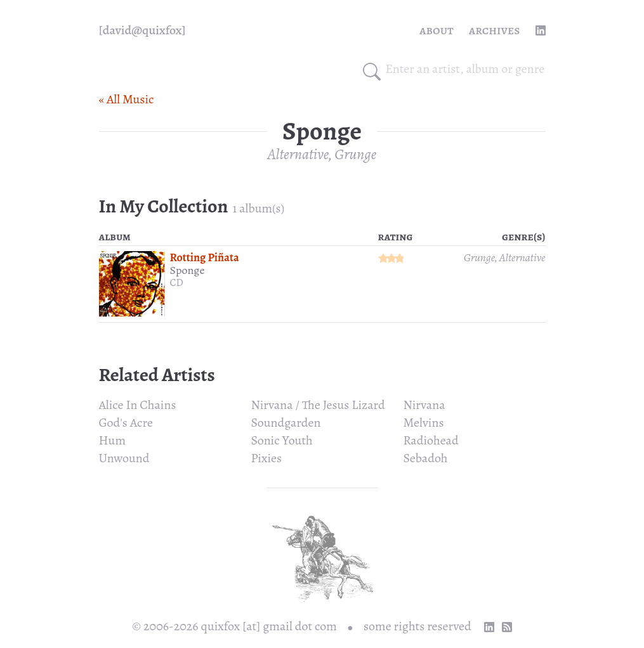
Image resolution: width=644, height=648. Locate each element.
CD (177, 283)
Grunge (355, 154)
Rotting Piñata (205, 257)
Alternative (298, 154)
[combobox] (466, 69)
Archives (495, 30)
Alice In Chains (138, 405)
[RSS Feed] (507, 627)
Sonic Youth (282, 440)
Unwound (124, 458)
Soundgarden (286, 423)
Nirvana (424, 405)
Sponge (187, 270)
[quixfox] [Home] (142, 30)
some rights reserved (417, 626)
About (437, 30)
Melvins (424, 423)
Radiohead (431, 440)
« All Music (127, 99)
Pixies (267, 458)
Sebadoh (426, 458)
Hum (113, 440)
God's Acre (126, 423)
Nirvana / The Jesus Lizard (318, 405)
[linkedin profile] (541, 30)
